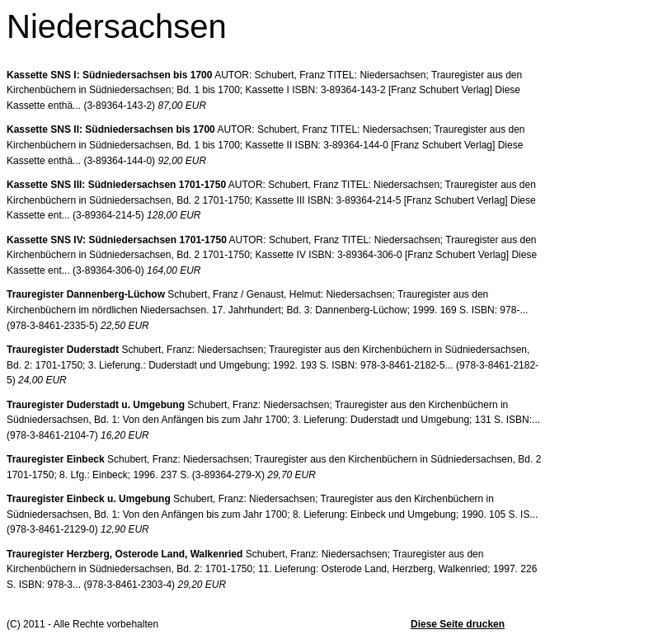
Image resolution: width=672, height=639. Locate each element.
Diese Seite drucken (458, 624)
